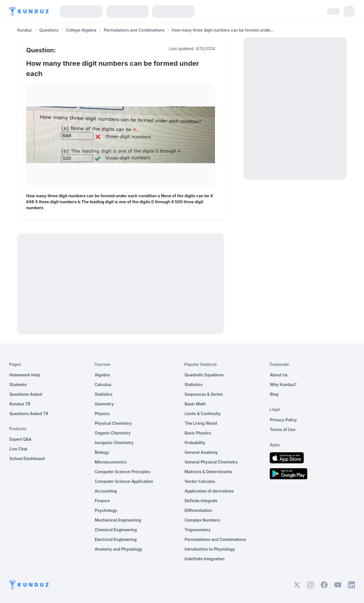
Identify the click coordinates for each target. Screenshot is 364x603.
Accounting (106, 491)
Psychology (106, 510)
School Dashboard (27, 459)
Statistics (104, 394)
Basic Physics (198, 433)
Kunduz (25, 30)
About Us (279, 375)
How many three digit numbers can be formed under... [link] (223, 30)
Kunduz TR (20, 404)
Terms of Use (283, 429)
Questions (49, 30)
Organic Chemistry (113, 433)
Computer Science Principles (123, 472)
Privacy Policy (283, 420)
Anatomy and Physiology (119, 549)
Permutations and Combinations (134, 30)
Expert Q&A (20, 439)
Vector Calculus (200, 481)
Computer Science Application (124, 481)
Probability (195, 443)
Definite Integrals (201, 501)
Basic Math (195, 404)
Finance (102, 501)
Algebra (102, 375)
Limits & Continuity (203, 414)
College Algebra (81, 30)
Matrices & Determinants (208, 472)
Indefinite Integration (205, 559)
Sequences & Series (204, 394)
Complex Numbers (202, 520)
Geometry (104, 404)
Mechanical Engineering (118, 520)
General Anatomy (201, 452)
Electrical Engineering (116, 539)
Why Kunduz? (283, 384)
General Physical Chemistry (211, 462)
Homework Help (25, 375)
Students (18, 384)
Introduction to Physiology (210, 549)
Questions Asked (26, 394)
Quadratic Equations (204, 375)
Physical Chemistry (113, 423)
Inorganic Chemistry (114, 443)
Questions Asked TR (29, 414)
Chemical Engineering (116, 530)
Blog (274, 394)
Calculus (103, 384)
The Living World (201, 423)
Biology (102, 452)
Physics (102, 414)
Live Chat (18, 449)
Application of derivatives (209, 491)
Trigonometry (198, 530)
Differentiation (198, 510)
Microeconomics (111, 462)
